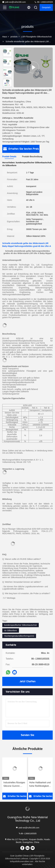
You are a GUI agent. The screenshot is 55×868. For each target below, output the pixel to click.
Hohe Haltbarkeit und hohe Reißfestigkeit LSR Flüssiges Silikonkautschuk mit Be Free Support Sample (40, 785)
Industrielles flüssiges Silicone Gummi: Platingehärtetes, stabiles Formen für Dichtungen (14, 785)
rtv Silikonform (11, 630)
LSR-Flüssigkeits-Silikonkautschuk (36, 37)
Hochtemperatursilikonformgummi (19, 636)
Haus (5, 37)
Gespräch (46, 7)
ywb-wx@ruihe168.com (14, 2)
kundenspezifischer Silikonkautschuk (21, 625)
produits (14, 37)
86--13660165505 (44, 2)
